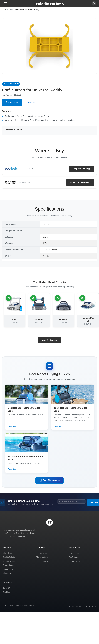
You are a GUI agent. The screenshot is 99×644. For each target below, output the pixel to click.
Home (4, 10)
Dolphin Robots (9, 557)
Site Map (6, 592)
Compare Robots (42, 553)
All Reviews (7, 553)
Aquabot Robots (9, 561)
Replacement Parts (76, 561)
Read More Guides (49, 480)
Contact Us (7, 588)
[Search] (94, 3)
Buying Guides (74, 553)
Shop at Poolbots (81, 169)
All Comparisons (42, 557)
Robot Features (42, 561)
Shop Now (12, 103)
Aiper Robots (8, 569)
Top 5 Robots (74, 557)
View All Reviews (50, 340)
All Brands (7, 573)
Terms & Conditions (75, 606)
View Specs (33, 103)
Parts (11, 10)
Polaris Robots (8, 565)
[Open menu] (5, 3)
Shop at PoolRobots (80, 182)
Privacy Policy (91, 606)
